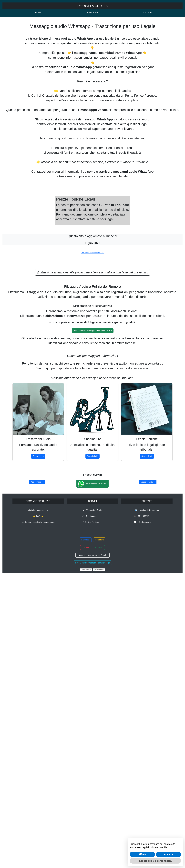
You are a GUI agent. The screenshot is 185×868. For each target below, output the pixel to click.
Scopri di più (38, 655)
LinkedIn (86, 837)
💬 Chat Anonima (147, 811)
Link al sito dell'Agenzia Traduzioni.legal (93, 852)
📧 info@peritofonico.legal (147, 800)
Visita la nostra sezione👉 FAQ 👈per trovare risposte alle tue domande (38, 806)
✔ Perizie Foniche (92, 811)
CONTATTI (147, 13)
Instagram (99, 829)
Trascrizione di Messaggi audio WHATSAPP (93, 529)
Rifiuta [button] (142, 854)
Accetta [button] (168, 854)
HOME (38, 13)
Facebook (86, 829)
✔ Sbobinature (92, 806)
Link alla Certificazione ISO (92, 435)
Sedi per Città (147, 771)
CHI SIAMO (92, 13)
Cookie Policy (100, 859)
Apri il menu (36, 771)
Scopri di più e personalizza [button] (155, 861)
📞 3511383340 (147, 806)
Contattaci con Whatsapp (92, 773)
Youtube (99, 837)
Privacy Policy (87, 859)
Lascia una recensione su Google (93, 845)
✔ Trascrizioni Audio (92, 800)
